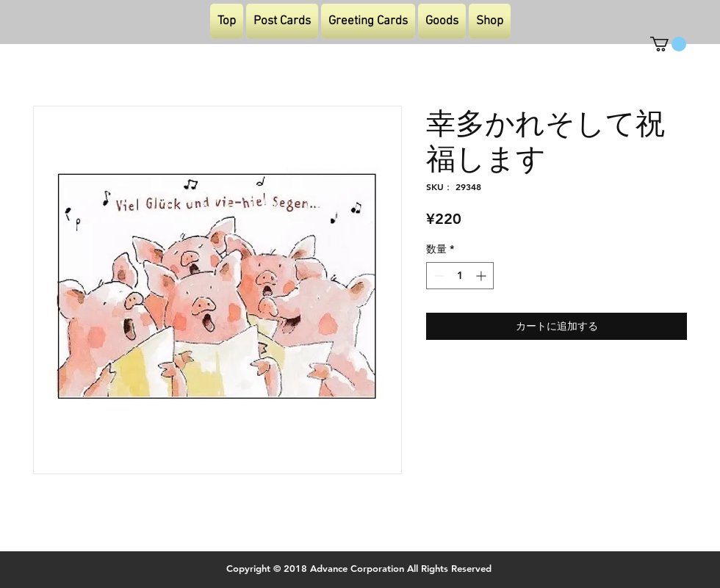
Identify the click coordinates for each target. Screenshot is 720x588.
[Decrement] (438, 276)
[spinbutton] (460, 276)
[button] (668, 44)
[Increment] (482, 276)
